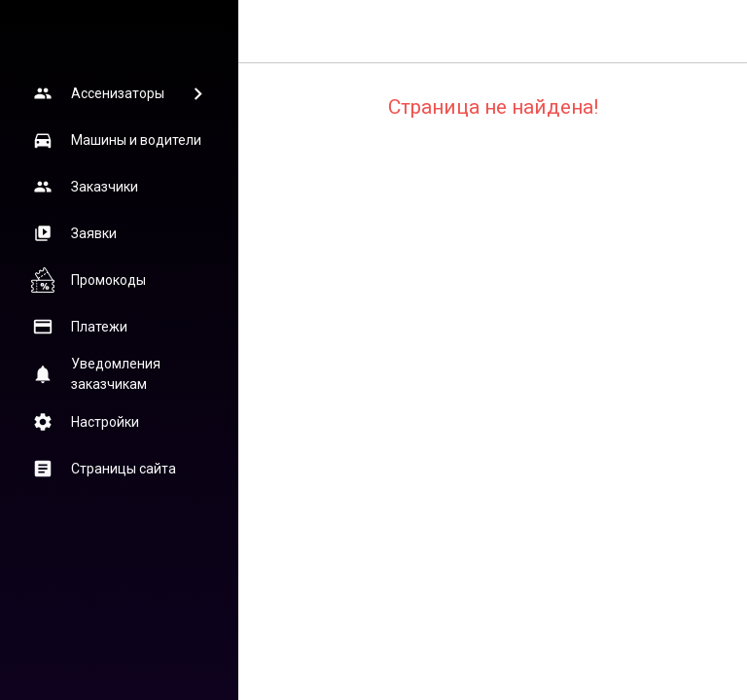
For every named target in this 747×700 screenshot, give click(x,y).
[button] (119, 93)
